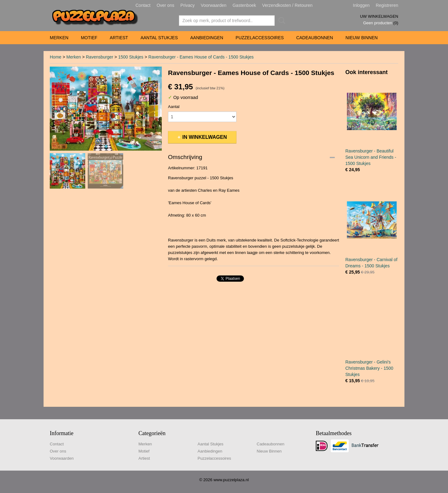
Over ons (165, 5)
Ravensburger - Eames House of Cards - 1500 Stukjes (201, 57)
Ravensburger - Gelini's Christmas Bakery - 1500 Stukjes (369, 368)
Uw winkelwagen (379, 16)
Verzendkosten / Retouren (287, 5)
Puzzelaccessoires (260, 38)
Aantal (174, 107)
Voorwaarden (214, 5)
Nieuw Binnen (361, 38)
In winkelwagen (205, 137)
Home (56, 57)
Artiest (119, 38)
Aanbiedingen (207, 38)
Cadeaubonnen (315, 38)
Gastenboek (244, 5)
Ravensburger (100, 57)
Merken (59, 38)
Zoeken (281, 21)
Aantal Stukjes (159, 38)
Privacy (188, 5)
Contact (143, 5)
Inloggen (361, 5)
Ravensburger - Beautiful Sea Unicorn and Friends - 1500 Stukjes (371, 157)
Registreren (387, 5)
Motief (89, 38)
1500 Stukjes (131, 57)
